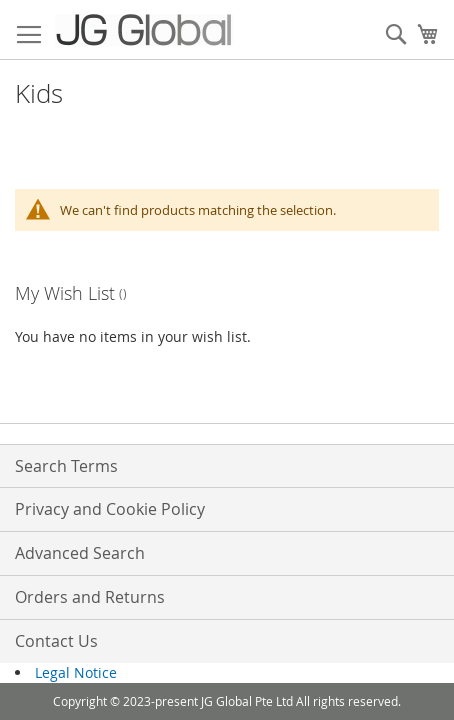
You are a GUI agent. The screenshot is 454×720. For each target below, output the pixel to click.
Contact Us (56, 641)
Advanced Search (80, 553)
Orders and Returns (90, 597)
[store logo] (144, 30)
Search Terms (66, 466)
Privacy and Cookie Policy (110, 509)
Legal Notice (76, 672)
